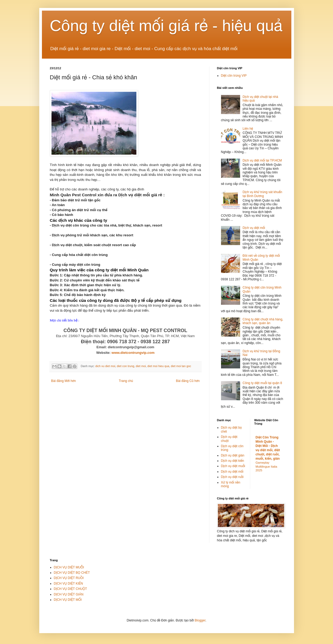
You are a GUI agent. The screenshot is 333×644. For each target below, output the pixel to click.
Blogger (200, 620)
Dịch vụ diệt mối (254, 228)
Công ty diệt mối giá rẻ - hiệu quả (166, 26)
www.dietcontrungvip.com (133, 353)
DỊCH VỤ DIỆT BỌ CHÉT (72, 573)
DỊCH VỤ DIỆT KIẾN (68, 584)
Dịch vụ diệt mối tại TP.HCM (262, 160)
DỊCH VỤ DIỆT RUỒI (69, 578)
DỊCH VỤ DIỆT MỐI (68, 600)
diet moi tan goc (181, 366)
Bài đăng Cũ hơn (188, 381)
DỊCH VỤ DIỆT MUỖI (69, 567)
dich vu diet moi (105, 366)
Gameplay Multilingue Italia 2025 (266, 467)
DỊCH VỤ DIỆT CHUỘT (70, 589)
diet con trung (125, 366)
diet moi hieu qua (158, 366)
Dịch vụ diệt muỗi (233, 466)
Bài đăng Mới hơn (64, 381)
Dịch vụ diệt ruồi (232, 477)
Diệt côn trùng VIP (234, 76)
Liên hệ (248, 129)
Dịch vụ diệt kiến (233, 461)
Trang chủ (126, 381)
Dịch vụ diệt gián (233, 455)
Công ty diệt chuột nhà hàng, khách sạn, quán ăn (263, 321)
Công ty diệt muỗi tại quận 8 (262, 383)
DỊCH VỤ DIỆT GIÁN (69, 594)
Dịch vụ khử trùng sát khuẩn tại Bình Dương (262, 194)
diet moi (141, 366)
